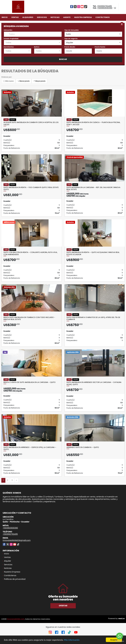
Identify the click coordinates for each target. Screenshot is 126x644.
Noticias (55, 17)
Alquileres (28, 17)
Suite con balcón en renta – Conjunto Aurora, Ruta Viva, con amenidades (30, 253)
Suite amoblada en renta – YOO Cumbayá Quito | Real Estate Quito (31, 188)
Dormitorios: (9, 47)
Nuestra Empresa (83, 17)
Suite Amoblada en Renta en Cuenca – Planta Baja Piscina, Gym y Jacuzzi (93, 123)
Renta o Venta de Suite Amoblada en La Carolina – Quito (30, 382)
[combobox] (93, 34)
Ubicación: (8, 30)
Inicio (5, 17)
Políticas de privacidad (15, 579)
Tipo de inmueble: (72, 30)
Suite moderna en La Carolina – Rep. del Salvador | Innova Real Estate (93, 188)
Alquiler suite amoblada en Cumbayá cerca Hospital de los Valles (31, 123)
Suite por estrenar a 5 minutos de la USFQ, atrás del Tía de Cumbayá (93, 318)
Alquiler (8, 561)
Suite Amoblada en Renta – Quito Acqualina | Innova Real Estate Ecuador (93, 253)
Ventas (15, 17)
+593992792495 (104, 6)
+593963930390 (105, 8)
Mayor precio (39, 81)
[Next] (16, 480)
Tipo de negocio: (71, 39)
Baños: (37, 47)
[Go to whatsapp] (120, 636)
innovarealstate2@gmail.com (17, 540)
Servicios (42, 17)
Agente (67, 17)
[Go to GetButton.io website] (120, 641)
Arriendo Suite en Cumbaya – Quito (83, 447)
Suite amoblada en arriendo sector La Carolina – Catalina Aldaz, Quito (94, 383)
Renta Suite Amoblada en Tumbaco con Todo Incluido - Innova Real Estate (29, 318)
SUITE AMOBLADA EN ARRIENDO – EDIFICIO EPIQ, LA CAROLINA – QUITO (30, 448)
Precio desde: (70, 47)
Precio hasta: (100, 47)
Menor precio (24, 81)
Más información (72, 640)
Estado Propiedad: (11, 39)
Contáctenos (103, 17)
